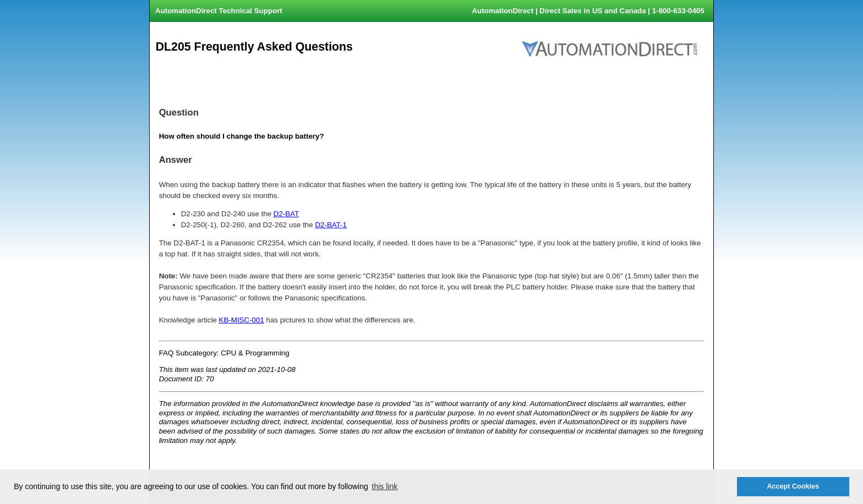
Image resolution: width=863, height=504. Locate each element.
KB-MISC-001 (242, 320)
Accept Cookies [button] (793, 486)
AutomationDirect (502, 11)
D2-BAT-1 (331, 225)
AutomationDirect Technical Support (219, 11)
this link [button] (385, 486)
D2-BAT (286, 214)
